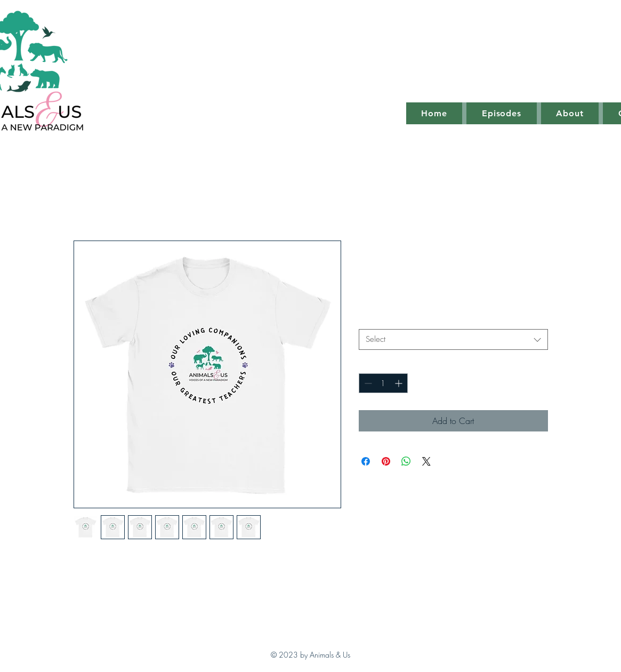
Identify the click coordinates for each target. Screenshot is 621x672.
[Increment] (400, 383)
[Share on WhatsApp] (406, 461)
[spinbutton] (383, 383)
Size (369, 320)
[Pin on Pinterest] (386, 461)
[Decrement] (367, 383)
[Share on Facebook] (366, 461)
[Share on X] (426, 461)
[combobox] (453, 339)
